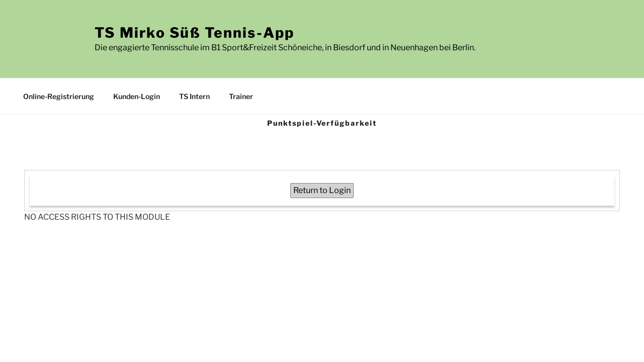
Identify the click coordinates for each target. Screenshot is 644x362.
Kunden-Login (137, 96)
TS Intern (194, 96)
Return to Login (322, 190)
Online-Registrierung (59, 96)
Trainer (241, 96)
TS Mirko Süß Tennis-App (195, 33)
